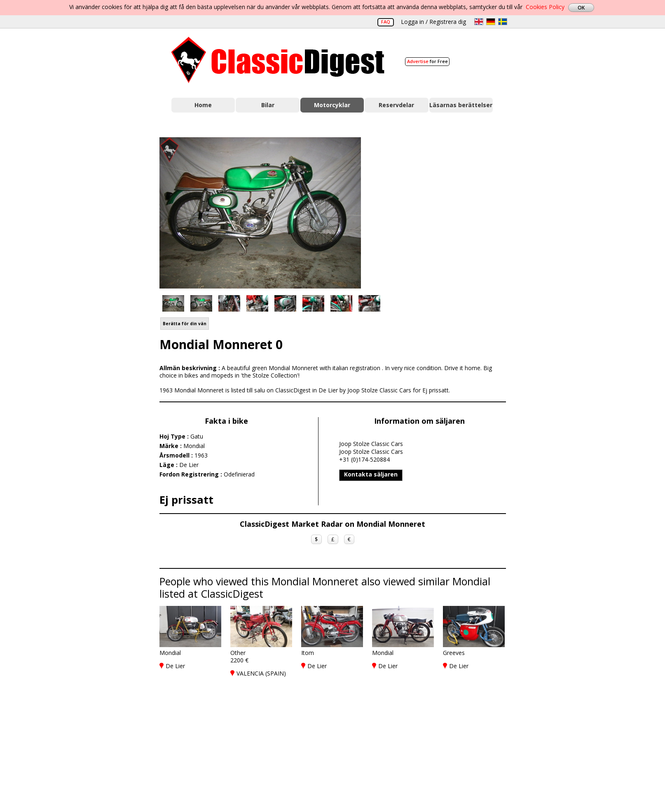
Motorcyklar (332, 105)
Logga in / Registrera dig (433, 22)
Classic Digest (278, 60)
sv (503, 22)
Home (203, 105)
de (491, 22)
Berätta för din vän (185, 324)
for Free (427, 61)
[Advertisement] (442, 211)
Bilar (268, 105)
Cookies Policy (545, 7)
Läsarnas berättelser (461, 105)
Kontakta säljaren (371, 474)
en (479, 22)
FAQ (386, 22)
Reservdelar (396, 105)
